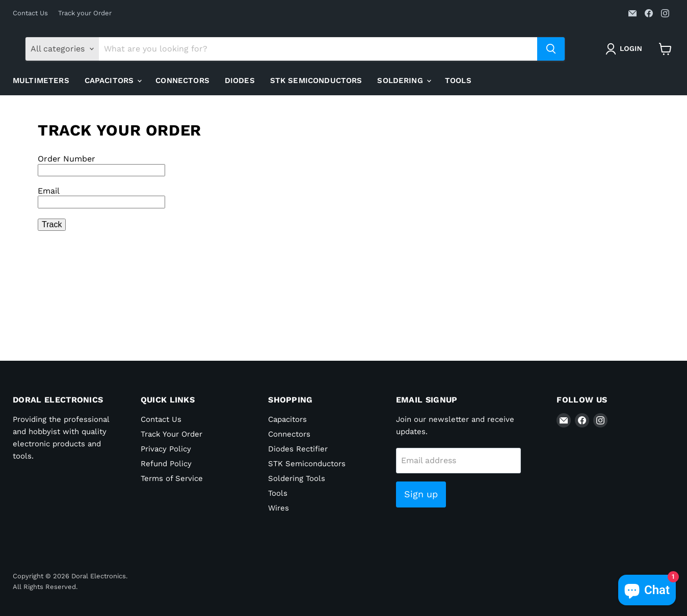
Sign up (421, 494)
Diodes (240, 81)
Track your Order (85, 13)
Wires (279, 508)
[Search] (318, 49)
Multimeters (41, 81)
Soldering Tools (297, 478)
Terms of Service (172, 478)
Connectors (182, 81)
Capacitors (113, 81)
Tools (458, 81)
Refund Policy (166, 464)
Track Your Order (171, 434)
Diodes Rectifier (298, 449)
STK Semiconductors (316, 81)
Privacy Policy (166, 449)
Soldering (404, 81)
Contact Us (30, 13)
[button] (626, 49)
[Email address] (458, 461)
